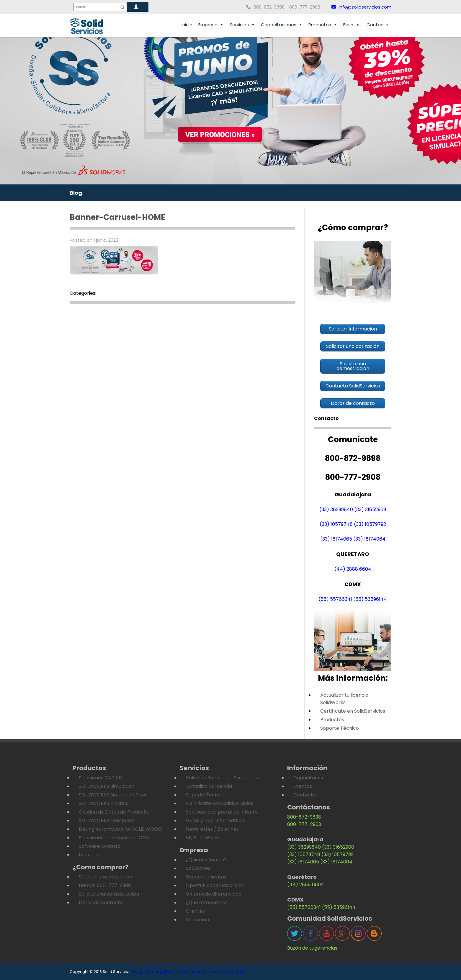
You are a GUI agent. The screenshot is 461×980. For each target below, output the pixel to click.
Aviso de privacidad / (200, 972)
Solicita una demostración (109, 894)
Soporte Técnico (340, 728)
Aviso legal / (233, 972)
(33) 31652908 (370, 509)
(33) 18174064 (369, 539)
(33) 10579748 (336, 524)
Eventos (352, 25)
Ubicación (197, 920)
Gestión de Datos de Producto (114, 812)
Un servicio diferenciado (214, 894)
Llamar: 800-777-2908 (105, 885)
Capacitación (309, 778)
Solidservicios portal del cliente (222, 812)
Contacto (377, 25)
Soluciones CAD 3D (100, 778)
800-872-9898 (304, 817)
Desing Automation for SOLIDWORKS (121, 829)
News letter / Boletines (212, 829)
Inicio (187, 25)
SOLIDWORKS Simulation (107, 786)
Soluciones (198, 868)
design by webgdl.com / (155, 972)
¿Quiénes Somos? (206, 860)
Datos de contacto (101, 903)
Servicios (242, 25)
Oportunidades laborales (215, 885)
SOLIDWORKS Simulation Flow (112, 795)
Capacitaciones (282, 25)
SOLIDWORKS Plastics (103, 803)
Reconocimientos (206, 877)
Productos (323, 25)
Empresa (211, 25)
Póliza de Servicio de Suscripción (223, 778)
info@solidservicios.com (361, 7)
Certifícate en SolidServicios (353, 711)
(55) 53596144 (370, 599)
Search (79, 7)
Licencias (89, 855)
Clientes (195, 911)
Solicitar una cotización (106, 877)
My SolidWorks (203, 838)
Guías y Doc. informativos (215, 821)
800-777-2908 (304, 824)
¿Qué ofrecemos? (207, 903)
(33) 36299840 (336, 509)
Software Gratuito (100, 846)
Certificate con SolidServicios (220, 803)
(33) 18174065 (336, 539)
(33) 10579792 (370, 524)
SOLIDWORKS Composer (107, 821)
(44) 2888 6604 (353, 569)
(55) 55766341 (335, 599)
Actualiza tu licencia (209, 786)
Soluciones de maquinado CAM (114, 838)
